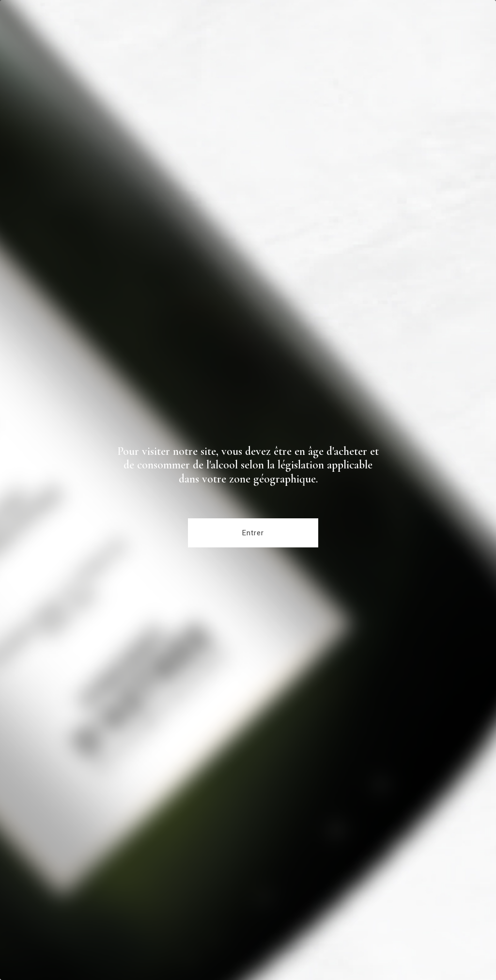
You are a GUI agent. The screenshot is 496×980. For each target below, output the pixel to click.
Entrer (253, 533)
